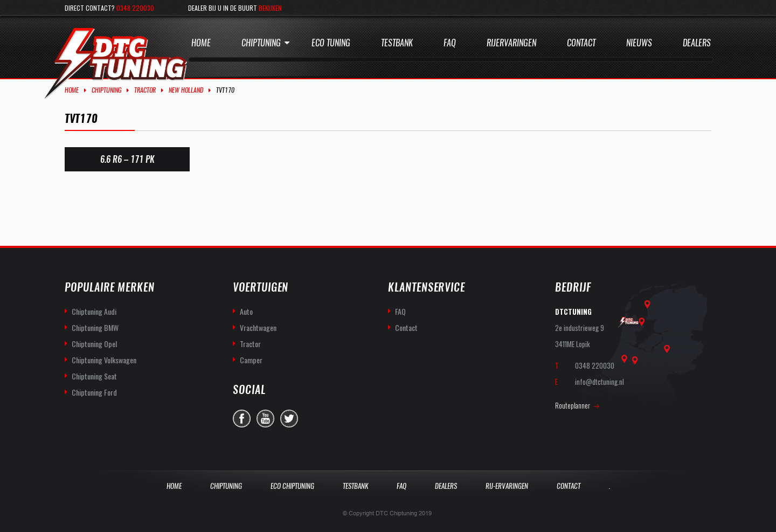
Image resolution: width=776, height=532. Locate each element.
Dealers (697, 43)
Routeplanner (573, 405)
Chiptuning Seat (94, 376)
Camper (251, 360)
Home (201, 43)
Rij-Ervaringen (507, 486)
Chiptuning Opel (94, 344)
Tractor (145, 90)
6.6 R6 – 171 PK (127, 159)
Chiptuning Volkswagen (104, 360)
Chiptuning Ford (94, 392)
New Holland (186, 90)
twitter (289, 419)
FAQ (400, 311)
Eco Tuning (331, 43)
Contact (581, 43)
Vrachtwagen (258, 327)
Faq (450, 43)
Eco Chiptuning (292, 486)
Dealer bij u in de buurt (235, 8)
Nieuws (639, 43)
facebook (242, 419)
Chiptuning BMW (95, 327)
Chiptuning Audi (94, 311)
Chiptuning (261, 43)
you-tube (265, 419)
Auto (246, 311)
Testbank (397, 43)
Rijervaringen (511, 43)
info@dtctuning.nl (600, 382)
